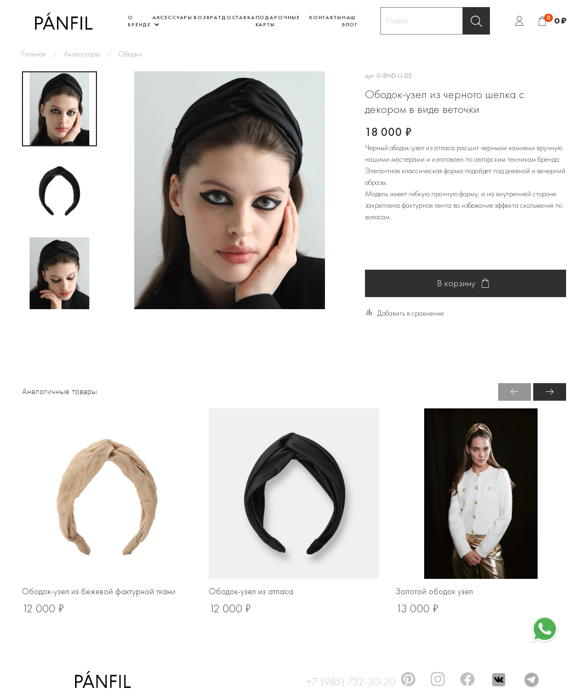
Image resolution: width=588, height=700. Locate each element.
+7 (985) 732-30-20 (350, 680)
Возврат (207, 17)
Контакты (326, 17)
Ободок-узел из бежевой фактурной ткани (99, 591)
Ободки (130, 54)
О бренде (139, 21)
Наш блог (350, 21)
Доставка (238, 17)
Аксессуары (82, 54)
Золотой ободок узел (434, 591)
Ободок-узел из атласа (251, 591)
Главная (34, 54)
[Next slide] (60, 297)
